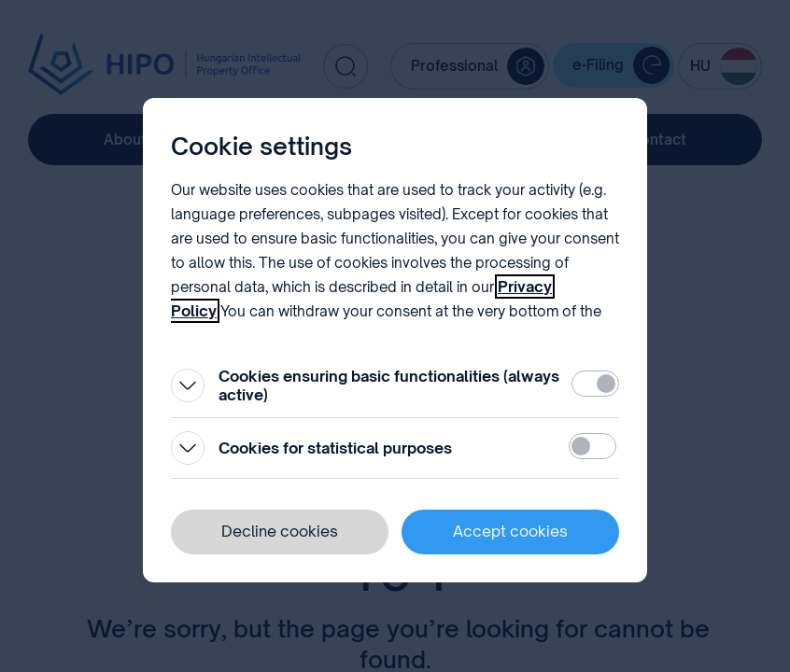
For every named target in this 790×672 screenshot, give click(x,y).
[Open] (188, 385)
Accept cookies (510, 531)
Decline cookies (280, 531)
